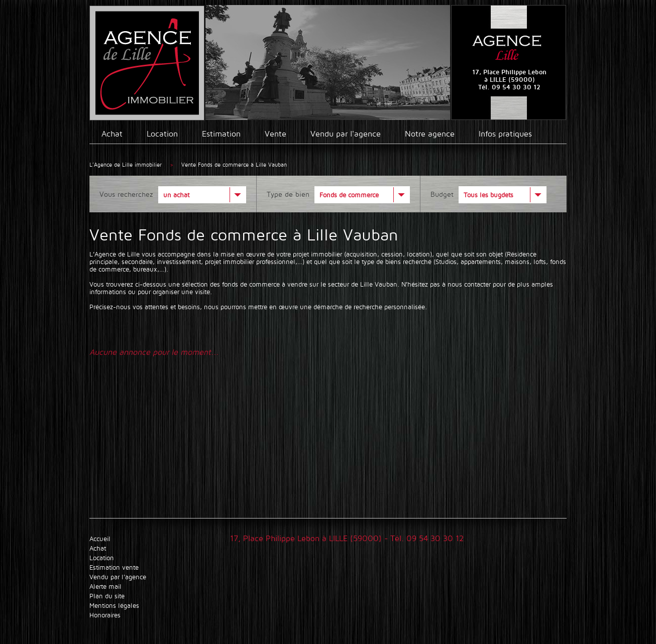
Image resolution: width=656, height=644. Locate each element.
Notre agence (430, 134)
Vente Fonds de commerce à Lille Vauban (234, 165)
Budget (442, 194)
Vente (276, 134)
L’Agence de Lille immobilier (126, 165)
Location (162, 134)
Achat (112, 134)
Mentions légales (114, 606)
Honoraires (105, 615)
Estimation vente (114, 567)
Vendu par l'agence (346, 134)
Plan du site (107, 596)
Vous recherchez (126, 194)
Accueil (100, 539)
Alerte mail (105, 587)
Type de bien (288, 194)
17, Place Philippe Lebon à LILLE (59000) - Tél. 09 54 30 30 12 (347, 538)
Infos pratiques (505, 134)
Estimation (221, 134)
